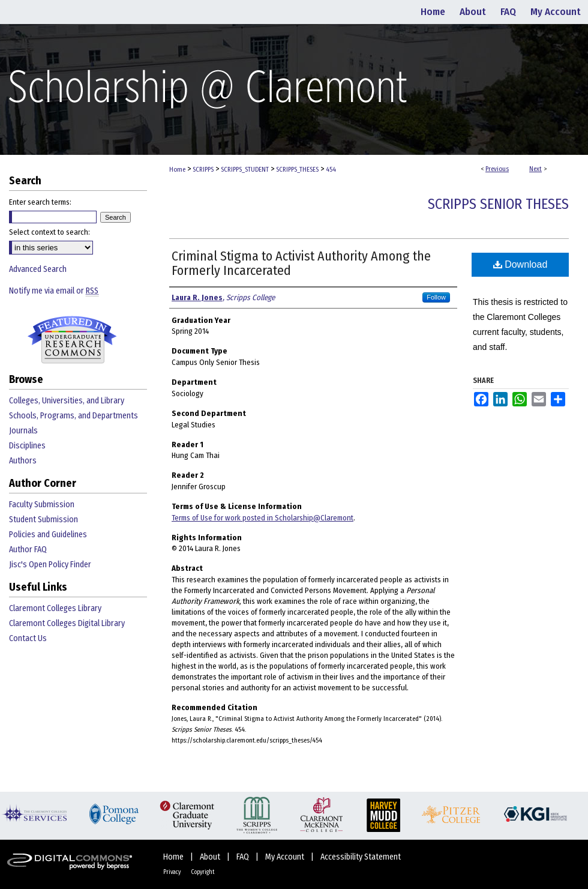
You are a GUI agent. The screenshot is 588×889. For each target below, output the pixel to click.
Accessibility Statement (361, 857)
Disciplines (27, 446)
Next (535, 169)
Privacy (172, 872)
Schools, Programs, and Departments (73, 416)
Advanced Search (38, 269)
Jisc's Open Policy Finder (50, 565)
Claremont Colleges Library (55, 608)
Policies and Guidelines (48, 535)
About (211, 857)
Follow (436, 297)
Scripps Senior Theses (498, 204)
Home (177, 170)
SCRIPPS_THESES (297, 170)
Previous (497, 169)
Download (520, 264)
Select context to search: (49, 232)
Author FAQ (28, 550)
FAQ (244, 857)
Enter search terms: (40, 202)
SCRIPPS (203, 170)
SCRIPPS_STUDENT (245, 170)
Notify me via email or (54, 291)
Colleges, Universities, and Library (67, 401)
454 (331, 170)
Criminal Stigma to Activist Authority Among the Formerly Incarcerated (301, 263)
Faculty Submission (42, 505)
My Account (286, 857)
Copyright (203, 872)
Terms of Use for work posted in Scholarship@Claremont (262, 518)
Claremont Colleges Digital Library (67, 623)
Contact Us (28, 638)
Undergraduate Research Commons (72, 340)
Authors (23, 461)
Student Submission (43, 520)
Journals (23, 431)
